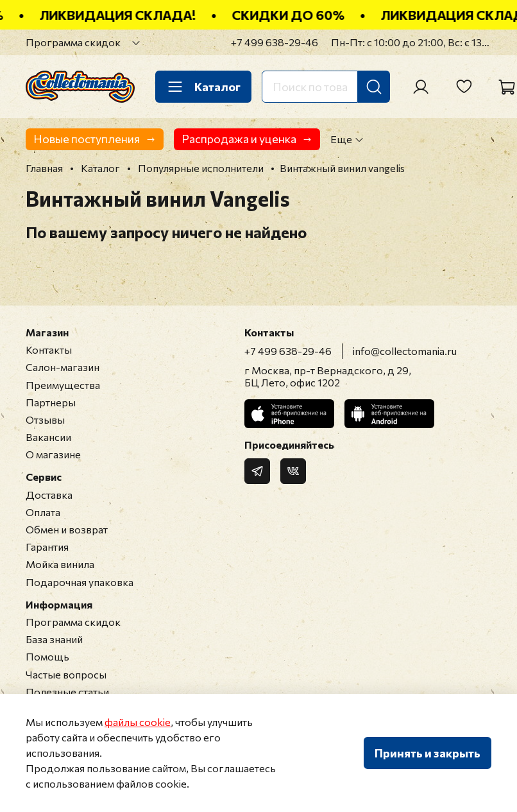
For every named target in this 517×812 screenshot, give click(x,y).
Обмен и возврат (67, 529)
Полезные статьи (67, 692)
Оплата (43, 512)
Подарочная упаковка (80, 582)
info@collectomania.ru (405, 351)
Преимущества (63, 385)
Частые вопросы (66, 674)
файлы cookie (138, 722)
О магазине (53, 454)
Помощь (47, 656)
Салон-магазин (63, 367)
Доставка (49, 495)
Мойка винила (60, 564)
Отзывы (45, 419)
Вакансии (48, 437)
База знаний (54, 639)
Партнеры (51, 402)
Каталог (203, 87)
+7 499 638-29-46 (275, 42)
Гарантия (47, 547)
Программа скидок (73, 42)
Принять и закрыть (428, 753)
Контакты (49, 350)
